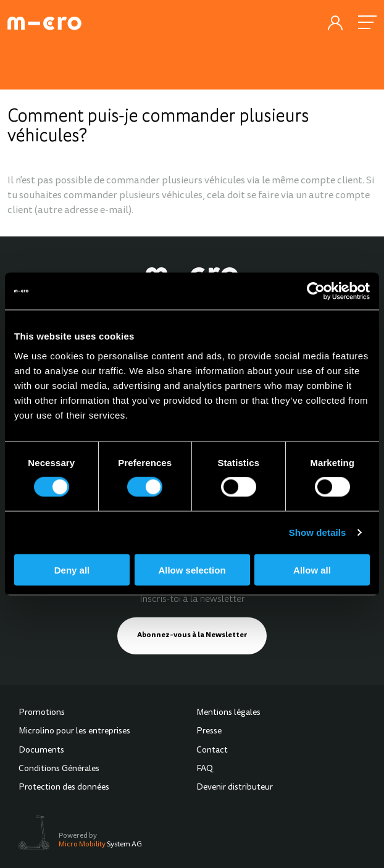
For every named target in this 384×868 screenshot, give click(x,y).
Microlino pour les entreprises (74, 732)
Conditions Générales (59, 769)
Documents (41, 751)
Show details (318, 532)
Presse (209, 732)
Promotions (42, 713)
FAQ (205, 769)
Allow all (312, 570)
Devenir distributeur (235, 788)
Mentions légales (228, 713)
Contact (212, 751)
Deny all (72, 570)
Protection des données (64, 788)
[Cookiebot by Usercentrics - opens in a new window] (316, 291)
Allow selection (192, 570)
